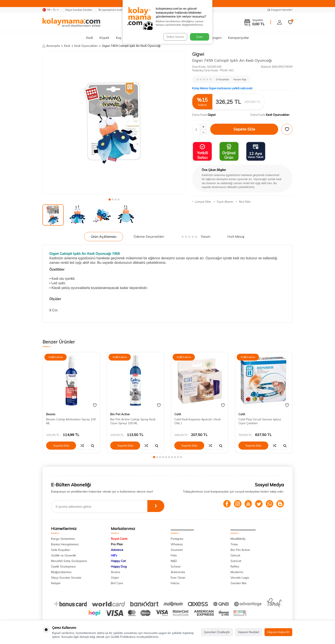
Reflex (235, 566)
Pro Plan (117, 544)
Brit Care (117, 583)
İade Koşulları (61, 550)
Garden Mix (238, 583)
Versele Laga (240, 578)
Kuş (119, 38)
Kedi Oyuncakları (86, 46)
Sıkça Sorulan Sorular (79, 10)
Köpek (104, 38)
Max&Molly (238, 539)
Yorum (196, 236)
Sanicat (236, 561)
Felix (174, 555)
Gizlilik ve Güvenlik (64, 555)
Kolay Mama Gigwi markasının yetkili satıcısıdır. (223, 88)
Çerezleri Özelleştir (217, 632)
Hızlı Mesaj (236, 236)
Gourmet (177, 550)
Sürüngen (214, 38)
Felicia (175, 583)
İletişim (56, 583)
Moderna (237, 572)
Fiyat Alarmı (224, 202)
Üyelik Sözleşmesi (63, 566)
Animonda (178, 572)
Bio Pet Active (120, 414)
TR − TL (51, 10)
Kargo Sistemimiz (63, 539)
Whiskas (177, 544)
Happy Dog (119, 566)
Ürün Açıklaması (104, 236)
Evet (200, 37)
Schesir (176, 566)
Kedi (90, 38)
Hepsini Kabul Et (278, 632)
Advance (117, 550)
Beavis (51, 414)
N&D (174, 561)
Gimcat (235, 555)
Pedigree (177, 539)
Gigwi (198, 54)
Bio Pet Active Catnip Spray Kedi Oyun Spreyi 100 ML (133, 421)
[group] (114, 123)
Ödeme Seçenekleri (149, 236)
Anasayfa (51, 46)
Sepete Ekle (244, 129)
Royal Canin (119, 539)
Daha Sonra (175, 37)
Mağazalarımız (61, 572)
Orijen (115, 578)
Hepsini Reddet (249, 632)
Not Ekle (243, 202)
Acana (115, 572)
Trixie (234, 544)
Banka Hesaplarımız (65, 544)
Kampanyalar (238, 38)
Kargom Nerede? (280, 10)
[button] (110, 200)
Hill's (114, 555)
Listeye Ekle (201, 202)
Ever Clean (178, 578)
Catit (178, 414)
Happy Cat (118, 561)
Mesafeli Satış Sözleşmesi (69, 561)
